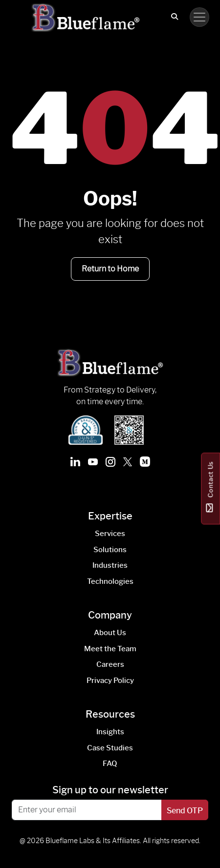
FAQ (110, 764)
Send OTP (185, 811)
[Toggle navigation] (199, 17)
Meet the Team (110, 649)
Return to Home (110, 269)
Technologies (110, 581)
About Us (110, 633)
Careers (110, 664)
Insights (110, 732)
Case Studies (110, 748)
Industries (110, 565)
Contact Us (210, 489)
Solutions (110, 550)
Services (110, 534)
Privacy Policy (110, 681)
